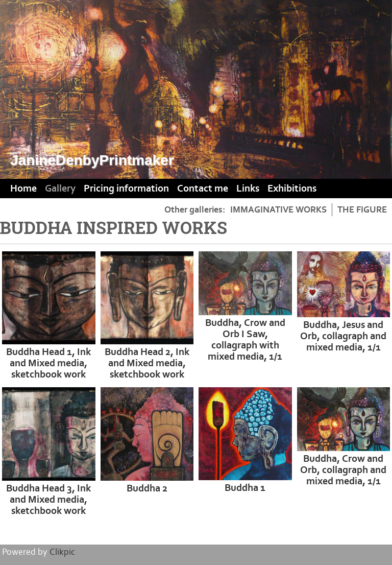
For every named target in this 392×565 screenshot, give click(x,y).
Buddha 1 (245, 488)
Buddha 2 (147, 488)
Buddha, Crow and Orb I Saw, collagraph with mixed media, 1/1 (245, 340)
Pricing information (126, 189)
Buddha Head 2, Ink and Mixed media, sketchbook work (147, 363)
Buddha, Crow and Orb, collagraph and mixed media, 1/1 (343, 470)
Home (23, 189)
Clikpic (62, 552)
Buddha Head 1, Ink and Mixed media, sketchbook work (48, 363)
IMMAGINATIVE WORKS (278, 210)
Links (248, 189)
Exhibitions (292, 189)
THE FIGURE (362, 210)
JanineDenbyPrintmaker (92, 160)
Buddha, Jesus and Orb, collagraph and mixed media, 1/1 (343, 336)
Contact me (203, 189)
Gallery (60, 189)
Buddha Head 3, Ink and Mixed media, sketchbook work (48, 500)
